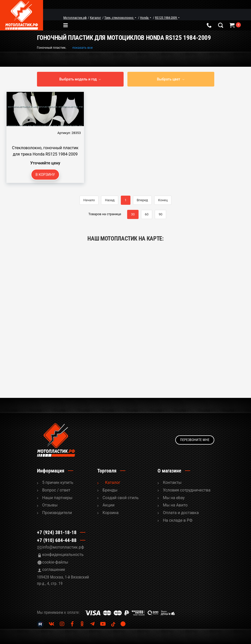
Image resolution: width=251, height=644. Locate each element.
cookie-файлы (55, 562)
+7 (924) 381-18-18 (57, 532)
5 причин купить (58, 482)
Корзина (111, 513)
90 (160, 214)
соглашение (54, 570)
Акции (109, 505)
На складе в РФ (178, 520)
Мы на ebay (174, 498)
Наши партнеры (57, 498)
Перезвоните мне (195, 440)
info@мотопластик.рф (63, 547)
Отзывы (50, 505)
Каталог (113, 482)
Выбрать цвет (168, 79)
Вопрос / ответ (56, 490)
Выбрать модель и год (78, 79)
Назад (110, 200)
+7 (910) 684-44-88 (57, 540)
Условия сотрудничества (187, 490)
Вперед (142, 200)
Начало (89, 200)
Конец (163, 200)
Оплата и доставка (181, 513)
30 (133, 214)
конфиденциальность (63, 555)
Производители (57, 513)
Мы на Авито (175, 505)
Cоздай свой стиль (121, 498)
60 (147, 214)
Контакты (172, 482)
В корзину (45, 175)
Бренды (110, 490)
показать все (83, 48)
